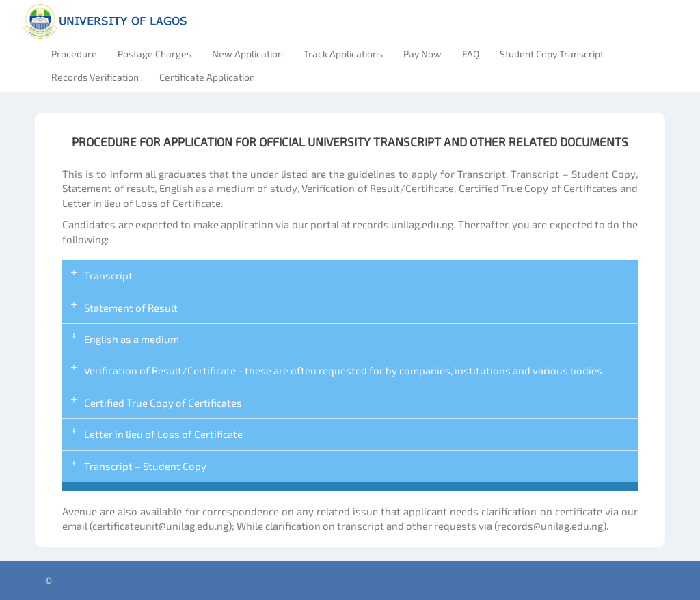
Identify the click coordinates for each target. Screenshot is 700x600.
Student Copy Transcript (552, 54)
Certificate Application (207, 77)
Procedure (74, 54)
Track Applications (343, 54)
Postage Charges (154, 54)
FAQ (471, 54)
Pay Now (422, 54)
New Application (247, 54)
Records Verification (95, 77)
